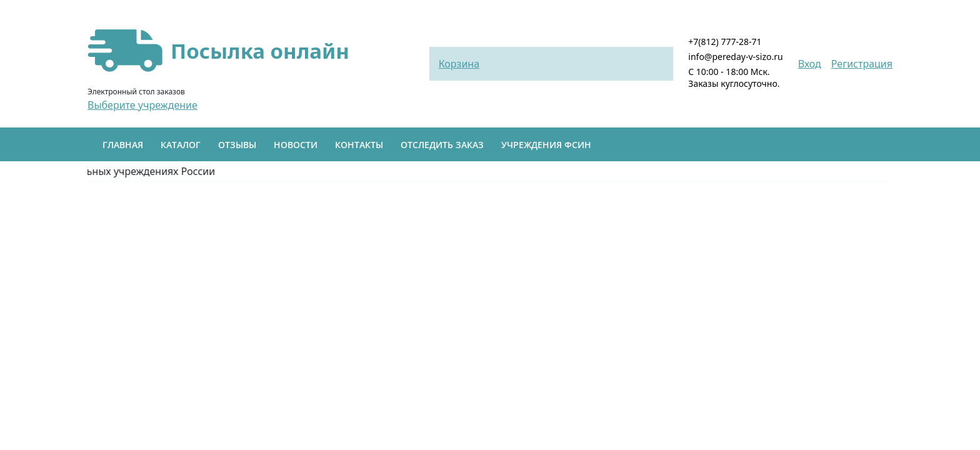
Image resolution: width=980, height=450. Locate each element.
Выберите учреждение (142, 105)
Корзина (459, 64)
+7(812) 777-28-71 (725, 42)
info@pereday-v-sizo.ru (735, 57)
